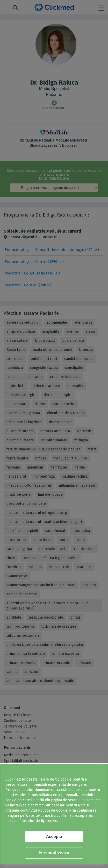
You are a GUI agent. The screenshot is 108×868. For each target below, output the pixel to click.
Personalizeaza (54, 853)
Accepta (54, 837)
